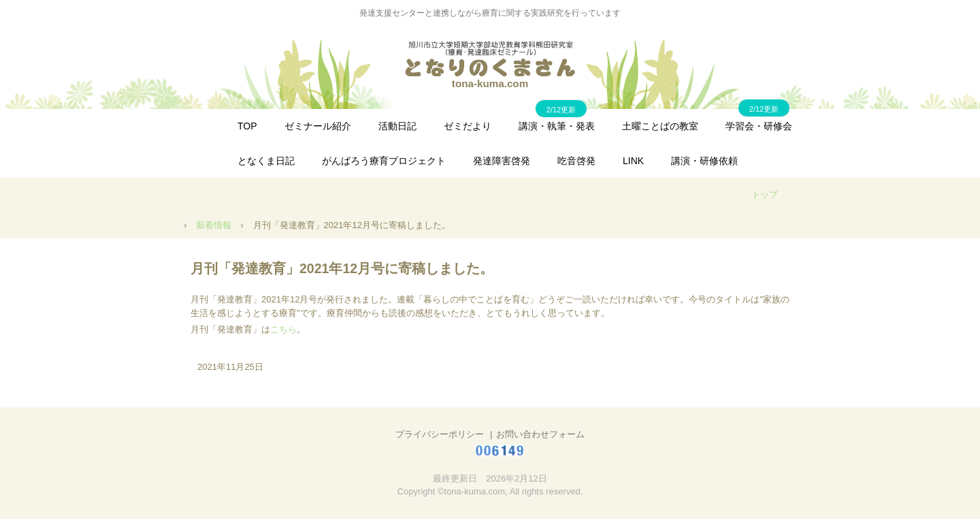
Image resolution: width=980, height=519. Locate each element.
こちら (283, 329)
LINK (633, 161)
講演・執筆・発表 (557, 126)
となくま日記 (266, 161)
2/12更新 (764, 109)
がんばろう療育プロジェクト (384, 161)
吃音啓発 (576, 161)
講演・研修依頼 (704, 161)
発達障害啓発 (502, 161)
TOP (247, 126)
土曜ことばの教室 (660, 126)
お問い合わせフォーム (540, 434)
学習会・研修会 (759, 126)
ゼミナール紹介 (318, 126)
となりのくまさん (490, 59)
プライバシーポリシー (440, 434)
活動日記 (397, 126)
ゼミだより (468, 126)
